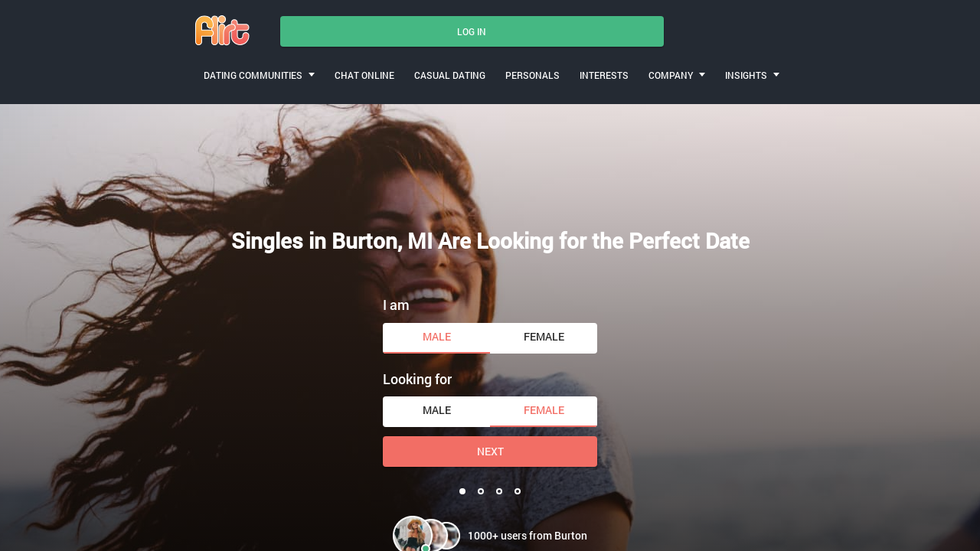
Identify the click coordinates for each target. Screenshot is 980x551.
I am (396, 305)
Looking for (417, 379)
